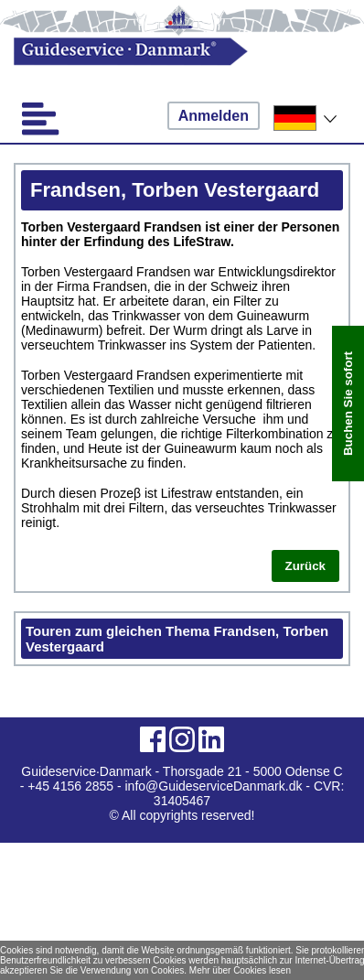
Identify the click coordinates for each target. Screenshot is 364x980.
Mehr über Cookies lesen (240, 970)
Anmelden (214, 116)
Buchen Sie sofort (348, 404)
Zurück (305, 566)
